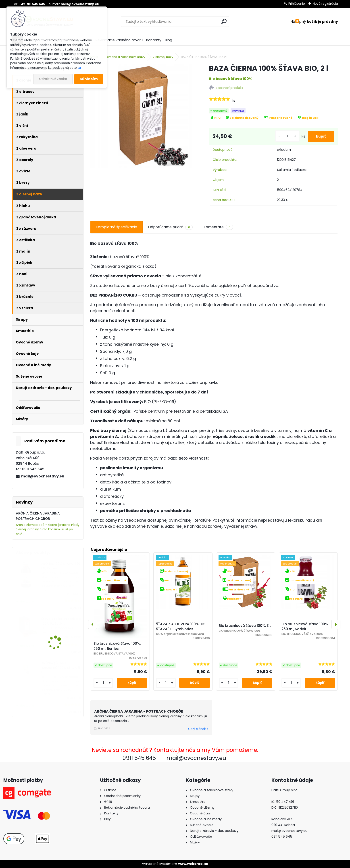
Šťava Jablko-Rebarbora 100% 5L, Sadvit (61, 621)
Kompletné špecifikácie (116, 227)
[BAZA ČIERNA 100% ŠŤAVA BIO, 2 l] (142, 116)
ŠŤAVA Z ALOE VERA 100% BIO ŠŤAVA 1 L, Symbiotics (181, 627)
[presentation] (93, 624)
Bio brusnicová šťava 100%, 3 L (245, 626)
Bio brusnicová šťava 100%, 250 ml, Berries (117, 646)
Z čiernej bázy (163, 57)
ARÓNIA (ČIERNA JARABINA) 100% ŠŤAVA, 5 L (61, 668)
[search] (224, 21)
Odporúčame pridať (170, 227)
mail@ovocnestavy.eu (43, 476)
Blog (169, 40)
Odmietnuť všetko (53, 79)
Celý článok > (198, 729)
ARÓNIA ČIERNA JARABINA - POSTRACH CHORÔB (139, 711)
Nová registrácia (325, 4)
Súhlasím (89, 79)
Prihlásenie (297, 4)
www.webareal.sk (193, 864)
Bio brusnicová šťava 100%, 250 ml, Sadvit (305, 627)
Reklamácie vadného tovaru (119, 40)
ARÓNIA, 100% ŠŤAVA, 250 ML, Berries (61, 566)
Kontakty (154, 40)
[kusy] (286, 136)
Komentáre (218, 227)
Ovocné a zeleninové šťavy (125, 57)
